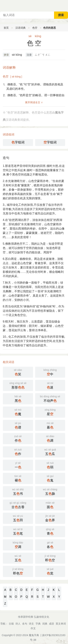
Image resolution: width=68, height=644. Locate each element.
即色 (18, 571)
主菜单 (65, 5)
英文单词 (61, 624)
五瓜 (50, 452)
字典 (38, 624)
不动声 (50, 398)
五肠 (50, 491)
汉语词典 (20, 28)
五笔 (18, 531)
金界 (50, 518)
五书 (18, 491)
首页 (6, 28)
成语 (51, 624)
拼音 (6, 55)
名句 (25, 624)
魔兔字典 (34, 635)
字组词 (18, 142)
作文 (33, 628)
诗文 (31, 624)
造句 (6, 158)
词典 (45, 624)
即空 (50, 558)
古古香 (18, 505)
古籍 (11, 624)
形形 (18, 385)
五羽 (18, 518)
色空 (35, 28)
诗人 (18, 624)
